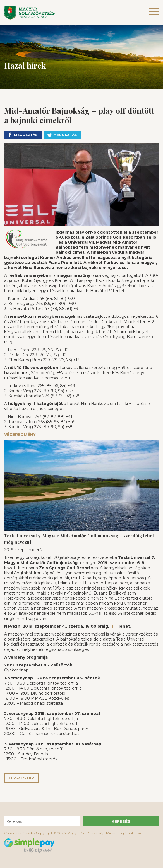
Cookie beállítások (19, 833)
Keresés (121, 821)
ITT (114, 626)
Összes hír (21, 778)
